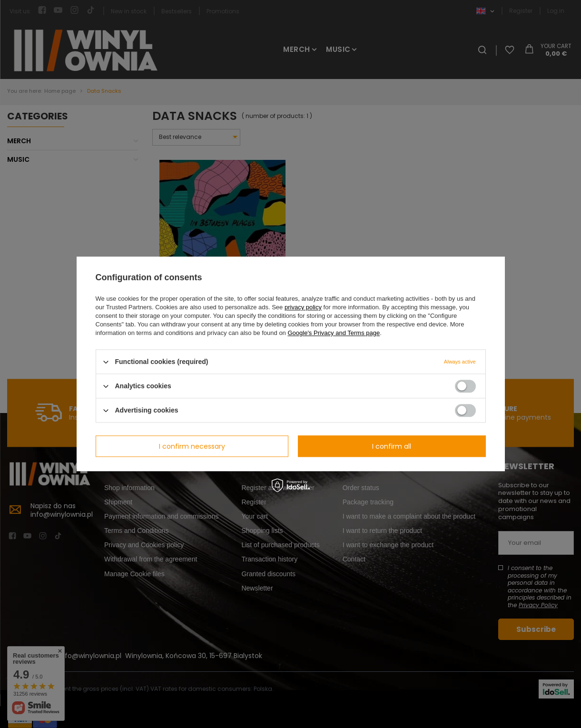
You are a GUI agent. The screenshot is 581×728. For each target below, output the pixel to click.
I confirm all (392, 446)
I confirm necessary (192, 446)
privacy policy (303, 307)
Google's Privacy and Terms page (334, 333)
